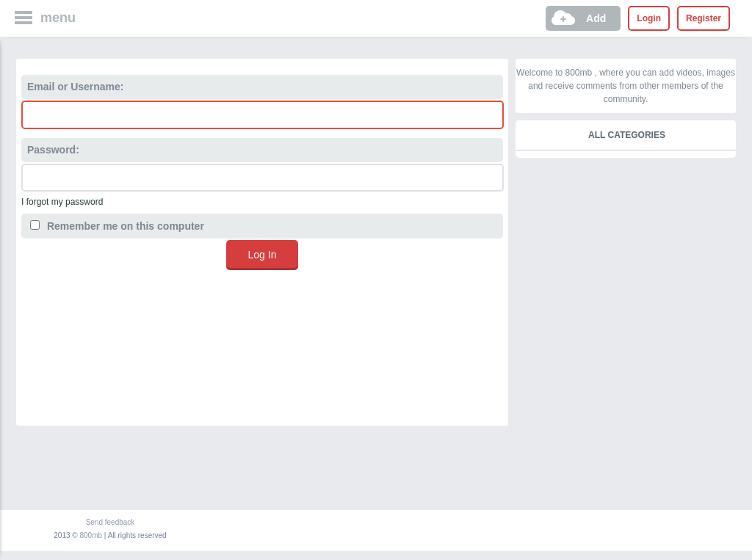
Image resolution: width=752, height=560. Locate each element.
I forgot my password (62, 202)
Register (704, 18)
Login (649, 18)
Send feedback (111, 522)
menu (58, 18)
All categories (627, 135)
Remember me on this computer (117, 226)
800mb (91, 535)
